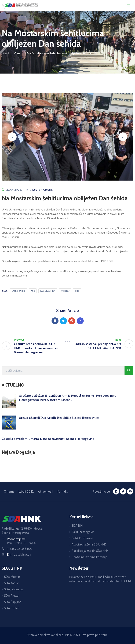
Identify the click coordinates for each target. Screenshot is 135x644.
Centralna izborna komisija (89, 557)
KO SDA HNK (48, 291)
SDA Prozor (12, 596)
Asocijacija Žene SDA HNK (89, 544)
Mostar (65, 291)
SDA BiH (77, 526)
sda (77, 291)
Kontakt (63, 492)
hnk (33, 291)
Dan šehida (19, 291)
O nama (9, 492)
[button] (12, 137)
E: (19, 555)
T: (20, 549)
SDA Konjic (11, 583)
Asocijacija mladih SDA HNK (90, 551)
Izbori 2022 (26, 492)
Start (6, 53)
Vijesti (18, 53)
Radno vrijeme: (17, 539)
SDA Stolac (12, 608)
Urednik (48, 190)
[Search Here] (63, 371)
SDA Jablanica (13, 589)
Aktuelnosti (45, 492)
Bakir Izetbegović (83, 532)
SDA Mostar (12, 577)
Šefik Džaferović (83, 538)
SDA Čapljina (13, 602)
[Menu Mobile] (128, 5)
